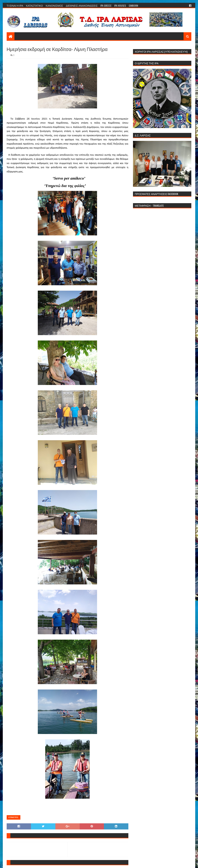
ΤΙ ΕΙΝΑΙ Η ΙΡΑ (15, 5)
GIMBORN (133, 5)
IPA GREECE (106, 5)
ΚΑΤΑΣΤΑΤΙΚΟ (34, 5)
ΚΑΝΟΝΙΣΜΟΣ (54, 5)
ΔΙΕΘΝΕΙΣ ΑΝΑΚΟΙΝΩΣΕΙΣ (82, 5)
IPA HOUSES (120, 5)
